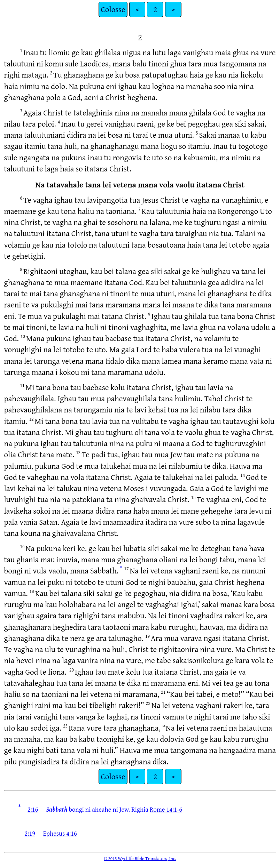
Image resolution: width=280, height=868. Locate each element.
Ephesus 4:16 (60, 833)
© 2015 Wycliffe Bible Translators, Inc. (140, 858)
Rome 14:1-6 (166, 809)
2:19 (30, 833)
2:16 (33, 809)
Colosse (113, 9)
